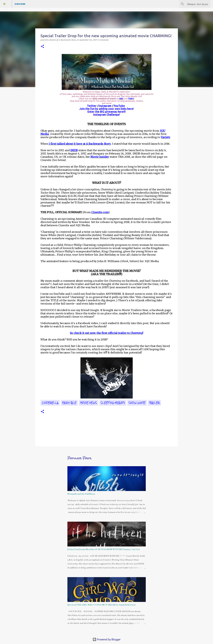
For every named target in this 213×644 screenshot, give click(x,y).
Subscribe (20, 4)
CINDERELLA (50, 403)
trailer (154, 403)
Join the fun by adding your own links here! (107, 109)
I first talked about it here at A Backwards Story (80, 144)
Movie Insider (100, 157)
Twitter (92, 106)
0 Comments (103, 40)
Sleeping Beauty (113, 403)
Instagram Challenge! (107, 115)
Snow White (137, 403)
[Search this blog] (193, 4)
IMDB (74, 150)
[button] (42, 47)
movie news (89, 403)
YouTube (119, 106)
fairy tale (69, 403)
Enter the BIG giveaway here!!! (107, 112)
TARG (131, 99)
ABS (121, 99)
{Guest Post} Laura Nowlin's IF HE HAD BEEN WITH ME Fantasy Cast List (104, 549)
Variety (165, 137)
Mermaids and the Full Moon (81, 494)
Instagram (105, 106)
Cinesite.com (100, 212)
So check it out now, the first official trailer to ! (107, 333)
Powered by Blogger (107, 639)
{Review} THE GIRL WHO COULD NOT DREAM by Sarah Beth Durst (102, 605)
